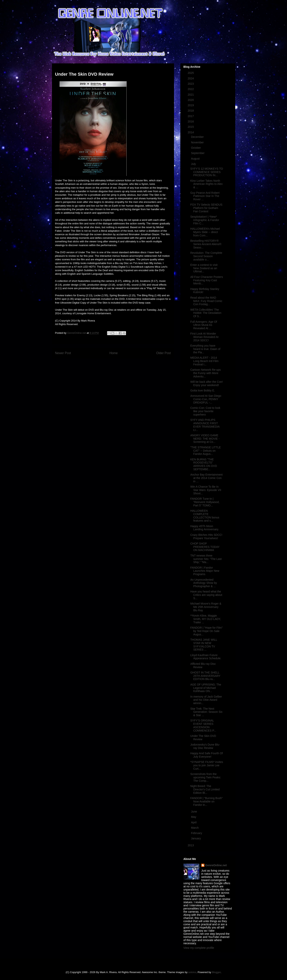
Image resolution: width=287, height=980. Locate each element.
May (194, 817)
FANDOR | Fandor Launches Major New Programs (205, 571)
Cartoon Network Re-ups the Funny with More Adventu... (205, 373)
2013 (191, 845)
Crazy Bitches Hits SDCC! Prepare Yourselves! (206, 537)
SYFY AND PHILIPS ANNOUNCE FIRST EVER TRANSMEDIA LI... (205, 425)
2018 (191, 111)
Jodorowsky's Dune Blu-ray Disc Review (205, 746)
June (194, 812)
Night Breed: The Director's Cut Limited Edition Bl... (205, 789)
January (196, 838)
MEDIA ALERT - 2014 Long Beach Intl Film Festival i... (204, 361)
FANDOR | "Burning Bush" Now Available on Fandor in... (206, 801)
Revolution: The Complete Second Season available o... (206, 256)
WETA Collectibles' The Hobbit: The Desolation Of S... (206, 313)
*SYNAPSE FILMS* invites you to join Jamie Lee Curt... (207, 765)
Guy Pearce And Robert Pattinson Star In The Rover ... (205, 196)
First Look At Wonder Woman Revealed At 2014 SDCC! (204, 337)
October (196, 148)
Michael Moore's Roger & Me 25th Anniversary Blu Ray (206, 607)
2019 (191, 105)
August (196, 159)
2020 (191, 100)
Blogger (216, 972)
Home (114, 353)
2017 (191, 116)
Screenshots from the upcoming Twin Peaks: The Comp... (206, 777)
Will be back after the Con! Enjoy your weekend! (206, 383)
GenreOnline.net (216, 865)
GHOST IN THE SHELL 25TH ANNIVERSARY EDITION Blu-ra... (205, 676)
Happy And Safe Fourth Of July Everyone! (206, 755)
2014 (191, 132)
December (198, 137)
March (195, 828)
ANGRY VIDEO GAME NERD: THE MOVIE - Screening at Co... (205, 439)
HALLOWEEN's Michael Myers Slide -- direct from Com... (205, 232)
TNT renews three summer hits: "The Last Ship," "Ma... (206, 559)
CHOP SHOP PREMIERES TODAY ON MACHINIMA (205, 547)
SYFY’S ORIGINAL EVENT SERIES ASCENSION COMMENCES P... (203, 725)
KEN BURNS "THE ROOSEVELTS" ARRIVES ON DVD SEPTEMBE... (204, 464)
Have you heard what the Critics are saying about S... (206, 595)
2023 (191, 84)
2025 (191, 73)
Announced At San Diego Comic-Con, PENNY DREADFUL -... (206, 399)
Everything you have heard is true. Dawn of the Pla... (205, 349)
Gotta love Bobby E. (203, 390)
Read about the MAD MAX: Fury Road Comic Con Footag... (206, 301)
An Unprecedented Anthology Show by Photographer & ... (204, 583)
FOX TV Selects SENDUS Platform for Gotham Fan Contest (206, 208)
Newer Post (63, 353)
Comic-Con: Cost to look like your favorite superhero (205, 411)
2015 (191, 127)
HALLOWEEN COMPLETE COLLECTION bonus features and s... (205, 516)
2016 (191, 121)
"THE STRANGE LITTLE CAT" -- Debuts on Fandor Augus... (205, 451)
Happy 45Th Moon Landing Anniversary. (205, 528)
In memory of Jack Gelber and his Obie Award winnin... (206, 700)
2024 (191, 78)
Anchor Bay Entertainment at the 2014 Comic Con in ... (206, 478)
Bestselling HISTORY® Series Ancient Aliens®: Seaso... (206, 244)
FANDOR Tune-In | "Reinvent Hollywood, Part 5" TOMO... (205, 502)
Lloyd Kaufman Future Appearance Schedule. (206, 657)
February (197, 833)
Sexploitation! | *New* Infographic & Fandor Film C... (205, 220)
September (198, 153)
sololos (192, 972)
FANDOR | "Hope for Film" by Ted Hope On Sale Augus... (206, 631)
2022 (191, 89)
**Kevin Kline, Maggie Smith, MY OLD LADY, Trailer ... (206, 619)
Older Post (164, 353)
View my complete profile (199, 948)
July (194, 164)
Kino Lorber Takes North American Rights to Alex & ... (206, 184)
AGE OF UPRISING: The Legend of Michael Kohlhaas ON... (206, 688)
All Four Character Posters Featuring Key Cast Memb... (207, 280)
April (194, 822)
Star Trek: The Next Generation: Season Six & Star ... (206, 712)
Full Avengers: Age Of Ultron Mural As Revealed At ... (204, 325)
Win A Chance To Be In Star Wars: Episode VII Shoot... (206, 490)
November (198, 142)
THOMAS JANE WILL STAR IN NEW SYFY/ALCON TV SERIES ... (204, 645)
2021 (191, 95)
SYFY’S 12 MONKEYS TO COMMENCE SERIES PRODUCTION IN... (207, 172)
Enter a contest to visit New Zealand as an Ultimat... (204, 268)
